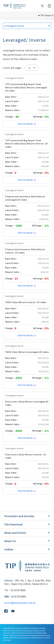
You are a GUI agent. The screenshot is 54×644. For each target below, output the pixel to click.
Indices (9, 549)
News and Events (15, 533)
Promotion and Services (19, 516)
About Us (10, 541)
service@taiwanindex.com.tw (20, 603)
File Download (13, 524)
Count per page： (13, 68)
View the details (27, 124)
